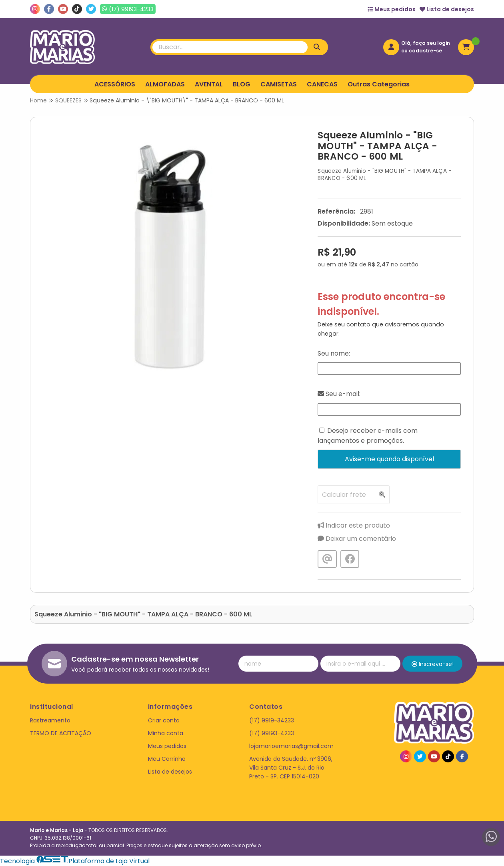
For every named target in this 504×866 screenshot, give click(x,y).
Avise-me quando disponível (389, 459)
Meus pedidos (392, 9)
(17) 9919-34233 (272, 720)
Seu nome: (334, 353)
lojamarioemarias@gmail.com (291, 746)
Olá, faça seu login (426, 43)
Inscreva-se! (433, 664)
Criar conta (164, 720)
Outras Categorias (379, 84)
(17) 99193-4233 (272, 733)
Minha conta (166, 733)
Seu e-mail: (339, 394)
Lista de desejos (447, 9)
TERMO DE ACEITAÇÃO (61, 733)
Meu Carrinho (167, 759)
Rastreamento (50, 720)
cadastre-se (425, 51)
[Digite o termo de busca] (230, 47)
